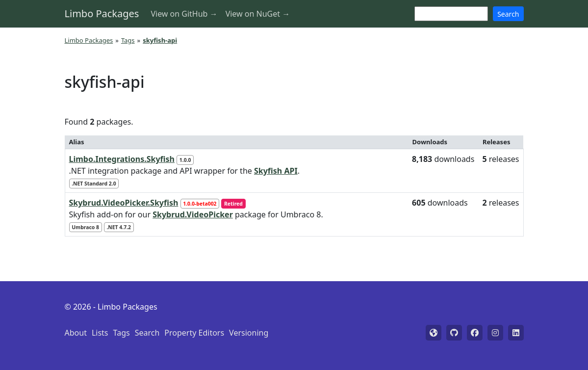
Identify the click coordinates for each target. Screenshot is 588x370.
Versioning (249, 333)
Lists (100, 333)
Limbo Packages (102, 13)
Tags (128, 40)
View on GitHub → (184, 14)
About (76, 333)
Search (508, 14)
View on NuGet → (258, 14)
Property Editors (194, 333)
